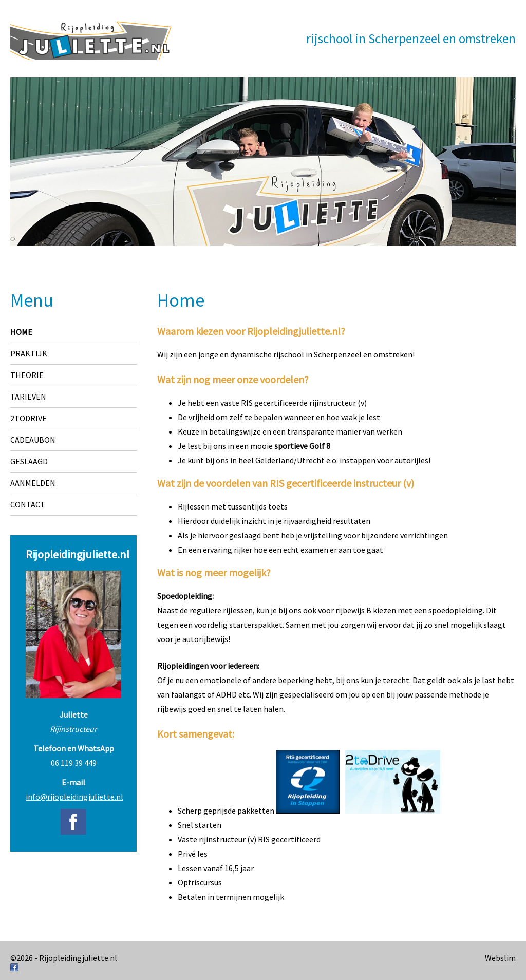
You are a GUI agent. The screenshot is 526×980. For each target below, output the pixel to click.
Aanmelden (33, 483)
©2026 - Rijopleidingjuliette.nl (64, 958)
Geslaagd (29, 461)
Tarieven (28, 397)
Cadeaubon (33, 440)
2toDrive (29, 418)
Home (21, 332)
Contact (28, 504)
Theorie (27, 375)
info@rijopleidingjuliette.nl (74, 797)
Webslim (500, 958)
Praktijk (29, 353)
